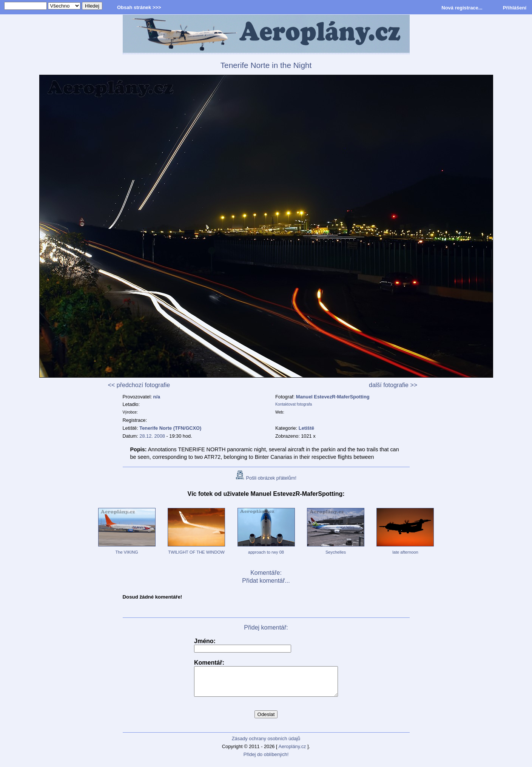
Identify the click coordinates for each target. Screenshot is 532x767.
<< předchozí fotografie (139, 385)
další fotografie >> (393, 385)
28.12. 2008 (152, 436)
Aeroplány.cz (292, 752)
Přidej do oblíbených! (266, 760)
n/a (157, 397)
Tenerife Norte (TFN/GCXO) (170, 428)
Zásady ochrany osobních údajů (266, 744)
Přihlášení (515, 8)
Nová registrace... (462, 8)
